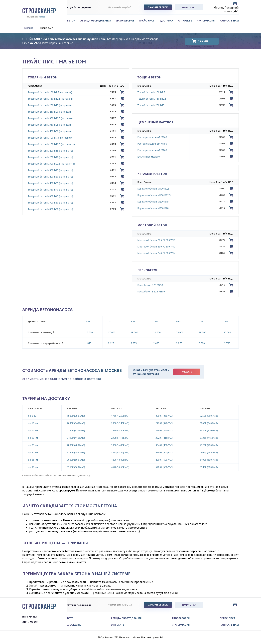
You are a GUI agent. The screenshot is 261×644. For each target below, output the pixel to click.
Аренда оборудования (96, 21)
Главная (29, 28)
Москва (42, 17)
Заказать (203, 41)
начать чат (189, 7)
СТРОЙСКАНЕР (39, 11)
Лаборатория (125, 21)
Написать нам (229, 21)
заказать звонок (158, 7)
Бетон (71, 21)
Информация (206, 21)
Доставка (166, 21)
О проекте (185, 21)
